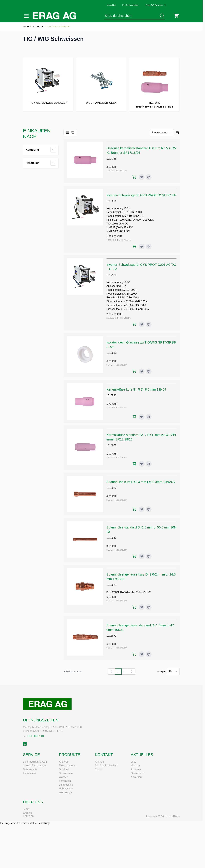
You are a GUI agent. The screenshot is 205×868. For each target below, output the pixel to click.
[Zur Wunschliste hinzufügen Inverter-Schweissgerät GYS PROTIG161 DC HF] (142, 247)
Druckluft (64, 769)
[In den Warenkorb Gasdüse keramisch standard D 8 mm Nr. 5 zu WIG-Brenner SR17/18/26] (134, 177)
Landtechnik (66, 785)
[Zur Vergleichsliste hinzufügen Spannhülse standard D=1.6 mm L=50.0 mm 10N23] (149, 556)
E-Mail (99, 769)
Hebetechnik (66, 789)
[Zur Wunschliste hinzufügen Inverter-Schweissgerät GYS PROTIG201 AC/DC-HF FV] (142, 324)
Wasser (63, 777)
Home (26, 26)
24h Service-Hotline (106, 766)
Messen (135, 766)
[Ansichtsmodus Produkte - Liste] (68, 133)
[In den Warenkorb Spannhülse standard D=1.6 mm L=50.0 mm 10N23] (134, 556)
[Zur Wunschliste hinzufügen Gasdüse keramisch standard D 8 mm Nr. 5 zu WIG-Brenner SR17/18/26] (142, 177)
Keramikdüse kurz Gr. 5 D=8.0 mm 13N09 (136, 389)
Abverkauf (137, 777)
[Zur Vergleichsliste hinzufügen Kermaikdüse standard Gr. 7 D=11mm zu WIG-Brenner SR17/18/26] (149, 464)
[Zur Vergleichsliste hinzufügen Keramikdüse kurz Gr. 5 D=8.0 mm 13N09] (149, 417)
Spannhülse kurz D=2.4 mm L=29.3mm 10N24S (141, 482)
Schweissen (38, 26)
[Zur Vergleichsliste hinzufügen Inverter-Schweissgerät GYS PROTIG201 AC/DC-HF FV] (149, 324)
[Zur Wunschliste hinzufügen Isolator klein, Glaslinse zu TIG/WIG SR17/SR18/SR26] (142, 371)
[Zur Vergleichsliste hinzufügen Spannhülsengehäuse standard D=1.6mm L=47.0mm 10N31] (149, 654)
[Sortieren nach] (162, 133)
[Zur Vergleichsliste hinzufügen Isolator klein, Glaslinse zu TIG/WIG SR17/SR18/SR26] (149, 371)
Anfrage (99, 762)
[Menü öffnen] (26, 16)
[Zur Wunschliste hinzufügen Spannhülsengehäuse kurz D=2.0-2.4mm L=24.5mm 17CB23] (142, 607)
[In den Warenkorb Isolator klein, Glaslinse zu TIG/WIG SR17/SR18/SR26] (134, 371)
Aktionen (136, 769)
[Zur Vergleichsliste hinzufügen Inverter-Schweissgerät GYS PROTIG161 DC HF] (149, 247)
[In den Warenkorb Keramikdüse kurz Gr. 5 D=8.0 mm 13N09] (134, 417)
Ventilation (65, 781)
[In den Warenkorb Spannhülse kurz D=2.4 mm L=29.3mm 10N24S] (134, 509)
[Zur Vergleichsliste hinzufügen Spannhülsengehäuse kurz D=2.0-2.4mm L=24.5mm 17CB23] (149, 607)
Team (26, 809)
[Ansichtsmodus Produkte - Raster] (72, 133)
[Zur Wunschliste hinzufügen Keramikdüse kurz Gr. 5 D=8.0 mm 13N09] (142, 417)
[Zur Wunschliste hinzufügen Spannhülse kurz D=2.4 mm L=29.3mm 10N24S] (142, 509)
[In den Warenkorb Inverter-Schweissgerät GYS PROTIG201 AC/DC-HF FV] (134, 324)
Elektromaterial (68, 766)
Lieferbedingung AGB (35, 762)
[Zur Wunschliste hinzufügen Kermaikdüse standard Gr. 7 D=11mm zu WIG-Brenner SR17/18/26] (142, 464)
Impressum (29, 773)
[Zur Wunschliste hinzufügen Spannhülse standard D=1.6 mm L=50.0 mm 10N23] (142, 556)
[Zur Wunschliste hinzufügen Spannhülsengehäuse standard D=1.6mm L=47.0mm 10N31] (142, 654)
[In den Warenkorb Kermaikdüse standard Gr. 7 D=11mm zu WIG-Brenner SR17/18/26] (134, 464)
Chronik (28, 813)
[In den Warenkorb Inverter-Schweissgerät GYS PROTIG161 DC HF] (134, 246)
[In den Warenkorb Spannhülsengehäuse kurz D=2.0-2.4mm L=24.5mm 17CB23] (134, 607)
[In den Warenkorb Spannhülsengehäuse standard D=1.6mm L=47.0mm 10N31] (134, 654)
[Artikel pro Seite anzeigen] (173, 672)
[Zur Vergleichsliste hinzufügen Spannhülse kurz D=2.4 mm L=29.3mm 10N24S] (149, 509)
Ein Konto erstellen (130, 5)
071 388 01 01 (36, 736)
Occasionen (138, 773)
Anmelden (112, 5)
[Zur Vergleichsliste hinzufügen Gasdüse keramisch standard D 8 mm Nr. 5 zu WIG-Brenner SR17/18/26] (149, 177)
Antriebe (64, 762)
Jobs (134, 762)
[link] (111, 672)
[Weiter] (132, 672)
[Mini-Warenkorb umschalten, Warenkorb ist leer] (176, 16)
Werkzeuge (66, 792)
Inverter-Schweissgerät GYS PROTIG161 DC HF (141, 195)
